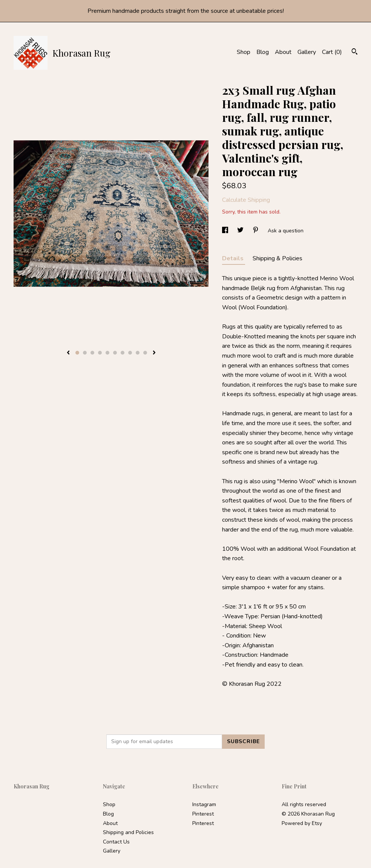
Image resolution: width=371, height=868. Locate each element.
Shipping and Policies (128, 832)
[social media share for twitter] (241, 231)
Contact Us (116, 842)
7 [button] (123, 353)
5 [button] (107, 353)
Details (234, 258)
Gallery (307, 52)
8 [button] (130, 353)
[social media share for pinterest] (256, 231)
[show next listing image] (154, 353)
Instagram (204, 804)
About (283, 52)
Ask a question (286, 231)
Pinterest (203, 814)
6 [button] (115, 353)
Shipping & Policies (277, 258)
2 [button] (85, 353)
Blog (263, 52)
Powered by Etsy (302, 823)
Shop (244, 52)
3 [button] (92, 353)
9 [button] (138, 353)
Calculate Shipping (246, 200)
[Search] (355, 53)
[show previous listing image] (68, 353)
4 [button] (100, 353)
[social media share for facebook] (226, 231)
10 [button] (145, 353)
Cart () (332, 52)
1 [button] (77, 353)
